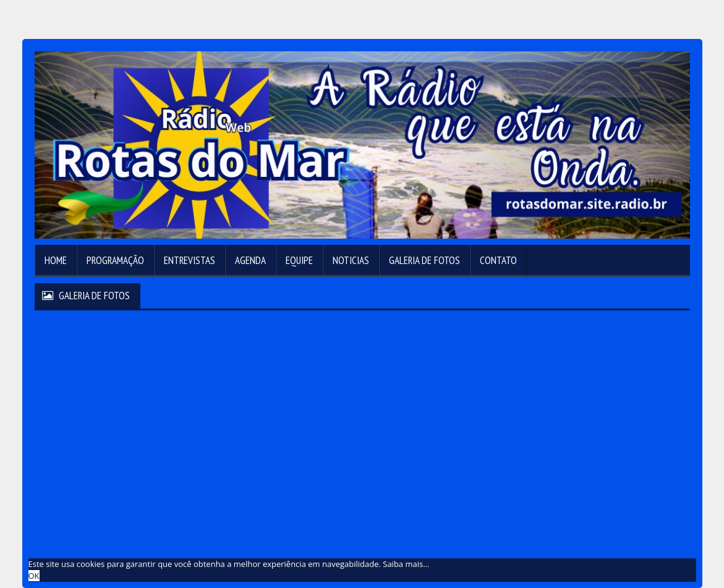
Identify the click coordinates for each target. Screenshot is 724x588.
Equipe (299, 260)
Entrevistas (190, 260)
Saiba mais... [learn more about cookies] (406, 564)
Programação (115, 260)
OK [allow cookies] (34, 576)
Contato (498, 260)
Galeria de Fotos (424, 260)
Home (56, 260)
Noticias (351, 260)
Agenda (250, 260)
